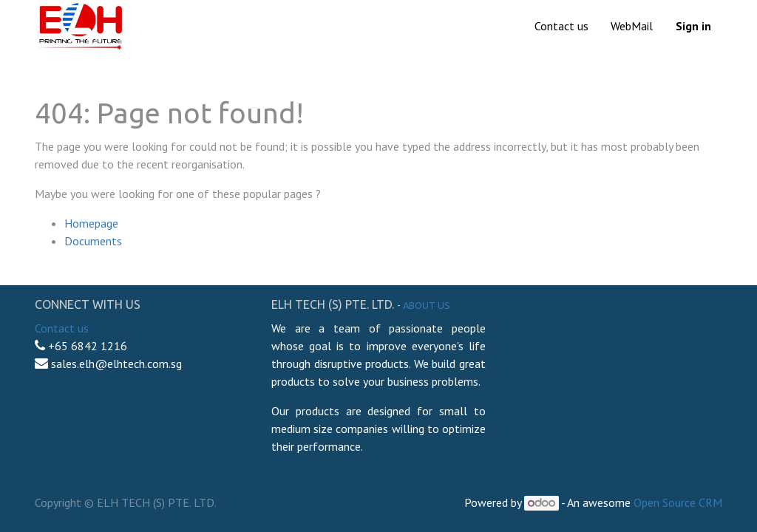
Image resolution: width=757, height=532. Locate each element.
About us (427, 305)
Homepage (91, 223)
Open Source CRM (678, 502)
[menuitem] (561, 26)
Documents (93, 241)
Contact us (62, 328)
